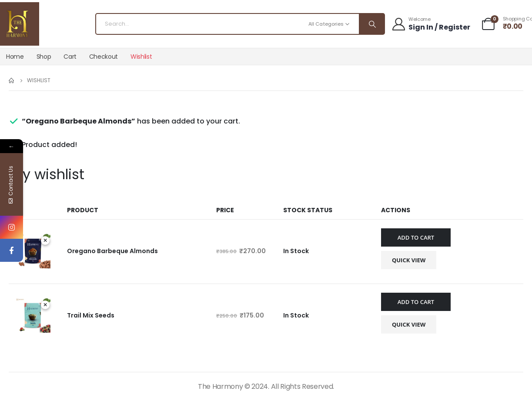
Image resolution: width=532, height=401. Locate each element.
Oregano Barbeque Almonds (112, 251)
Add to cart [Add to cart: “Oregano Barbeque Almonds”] (416, 237)
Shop (44, 57)
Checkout (104, 57)
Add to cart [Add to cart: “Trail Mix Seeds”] (416, 302)
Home (15, 57)
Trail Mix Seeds (91, 315)
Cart (70, 57)
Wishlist (141, 57)
